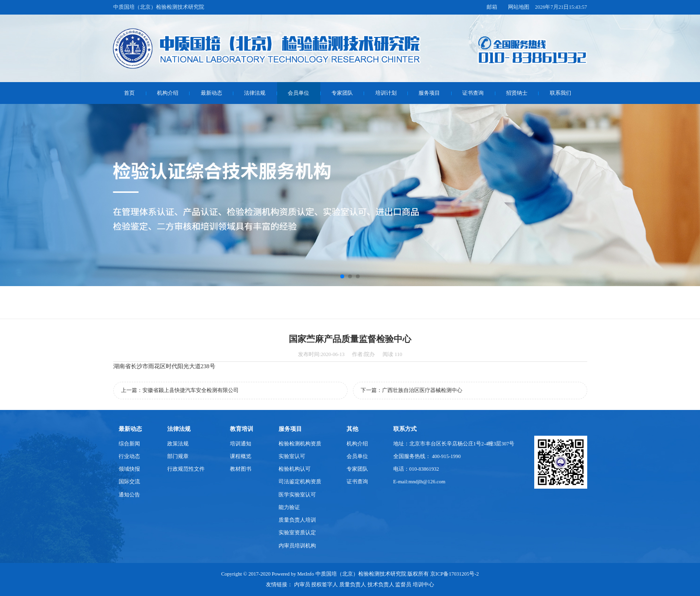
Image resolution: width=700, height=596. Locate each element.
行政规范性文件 (186, 469)
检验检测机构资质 (300, 444)
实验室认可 (292, 456)
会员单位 (298, 93)
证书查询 (473, 93)
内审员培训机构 (297, 546)
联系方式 (405, 429)
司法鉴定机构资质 (300, 482)
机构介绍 (168, 93)
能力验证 (289, 507)
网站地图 (519, 7)
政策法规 (178, 444)
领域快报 (129, 469)
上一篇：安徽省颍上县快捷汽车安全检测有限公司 (180, 390)
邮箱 (492, 7)
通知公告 (129, 495)
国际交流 (129, 482)
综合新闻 (129, 444)
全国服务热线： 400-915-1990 (427, 456)
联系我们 (560, 93)
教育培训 (242, 429)
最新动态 (211, 93)
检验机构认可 (295, 469)
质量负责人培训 (297, 520)
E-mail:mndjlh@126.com (419, 482)
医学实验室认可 (297, 495)
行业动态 (129, 456)
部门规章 (178, 456)
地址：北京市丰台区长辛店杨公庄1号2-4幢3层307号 (454, 444)
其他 (352, 429)
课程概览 (241, 456)
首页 (129, 93)
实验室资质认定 (297, 533)
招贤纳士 (517, 93)
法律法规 (255, 93)
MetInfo (306, 574)
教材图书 (241, 469)
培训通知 (241, 444)
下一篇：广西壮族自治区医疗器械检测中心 (411, 390)
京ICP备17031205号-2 (455, 574)
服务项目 (429, 93)
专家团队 (342, 93)
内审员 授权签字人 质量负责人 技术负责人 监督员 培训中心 (364, 585)
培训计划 (386, 93)
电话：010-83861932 (416, 469)
